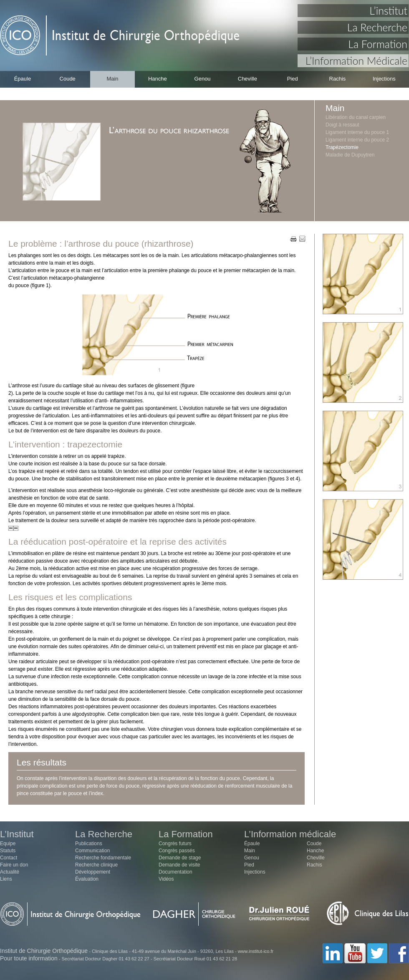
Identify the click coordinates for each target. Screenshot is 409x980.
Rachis (338, 79)
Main (112, 79)
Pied (293, 79)
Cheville (247, 79)
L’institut (388, 10)
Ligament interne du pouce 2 (357, 140)
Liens (6, 879)
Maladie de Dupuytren (350, 155)
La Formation (378, 44)
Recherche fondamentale (103, 858)
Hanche (158, 79)
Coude (68, 79)
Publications (89, 844)
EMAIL (302, 239)
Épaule (23, 79)
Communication (92, 851)
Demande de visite (179, 865)
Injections (384, 79)
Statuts (8, 851)
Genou (203, 79)
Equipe (8, 844)
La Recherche (377, 27)
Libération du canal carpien (356, 117)
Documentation (175, 872)
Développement (93, 872)
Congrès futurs (175, 844)
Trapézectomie (342, 147)
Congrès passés (177, 851)
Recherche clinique (96, 865)
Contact (9, 858)
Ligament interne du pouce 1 (357, 132)
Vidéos (166, 879)
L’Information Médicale (356, 61)
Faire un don (14, 865)
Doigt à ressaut (342, 125)
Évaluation (87, 879)
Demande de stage (180, 858)
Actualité (10, 872)
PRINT (293, 239)
